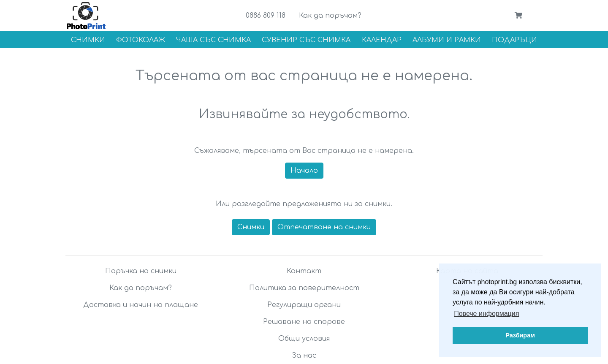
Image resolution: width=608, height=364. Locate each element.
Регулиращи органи (304, 305)
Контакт (304, 271)
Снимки (88, 40)
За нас (304, 356)
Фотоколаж (141, 40)
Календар (382, 40)
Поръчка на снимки (141, 271)
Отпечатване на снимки (324, 227)
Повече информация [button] (486, 314)
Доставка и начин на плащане (141, 305)
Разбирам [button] (520, 335)
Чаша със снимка (213, 40)
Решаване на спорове (304, 322)
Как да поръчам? (330, 16)
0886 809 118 (266, 16)
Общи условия (304, 339)
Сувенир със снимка (306, 40)
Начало (304, 171)
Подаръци (514, 40)
